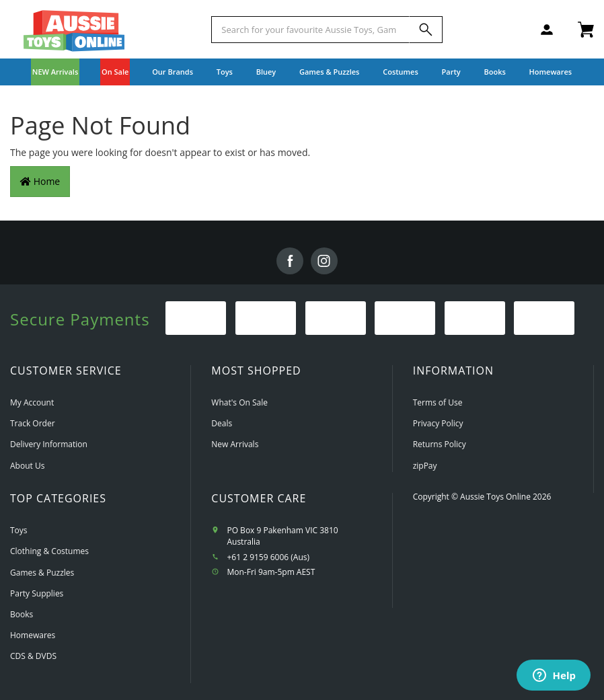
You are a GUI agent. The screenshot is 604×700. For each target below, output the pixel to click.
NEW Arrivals (55, 72)
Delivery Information (49, 444)
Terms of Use (438, 402)
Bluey (266, 72)
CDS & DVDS (33, 656)
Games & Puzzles (42, 573)
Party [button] (451, 72)
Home (40, 181)
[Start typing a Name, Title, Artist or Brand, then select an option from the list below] (310, 30)
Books (494, 72)
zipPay (425, 466)
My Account (32, 402)
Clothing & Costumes (49, 551)
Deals (222, 423)
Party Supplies (37, 593)
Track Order (33, 423)
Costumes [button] (401, 72)
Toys (19, 530)
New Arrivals (235, 444)
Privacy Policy (438, 423)
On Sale (115, 72)
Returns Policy (440, 444)
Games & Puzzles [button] (329, 72)
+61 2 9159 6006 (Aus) (268, 557)
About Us (27, 466)
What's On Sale (239, 402)
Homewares (33, 635)
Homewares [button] (551, 72)
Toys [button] (225, 72)
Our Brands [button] (173, 72)
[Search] (426, 30)
